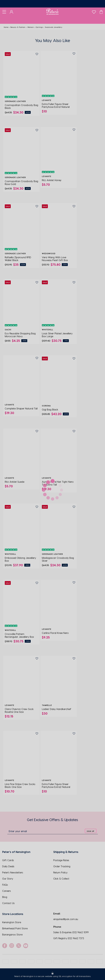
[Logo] (52, 12)
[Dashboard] (12, 12)
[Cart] (101, 12)
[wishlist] (94, 11)
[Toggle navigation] (4, 12)
